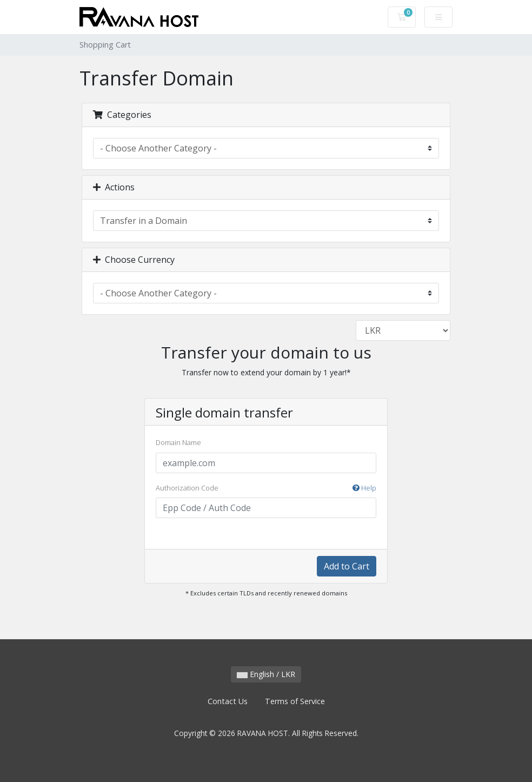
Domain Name (178, 442)
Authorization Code (266, 488)
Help (364, 488)
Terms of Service (295, 701)
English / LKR (266, 674)
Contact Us (228, 701)
